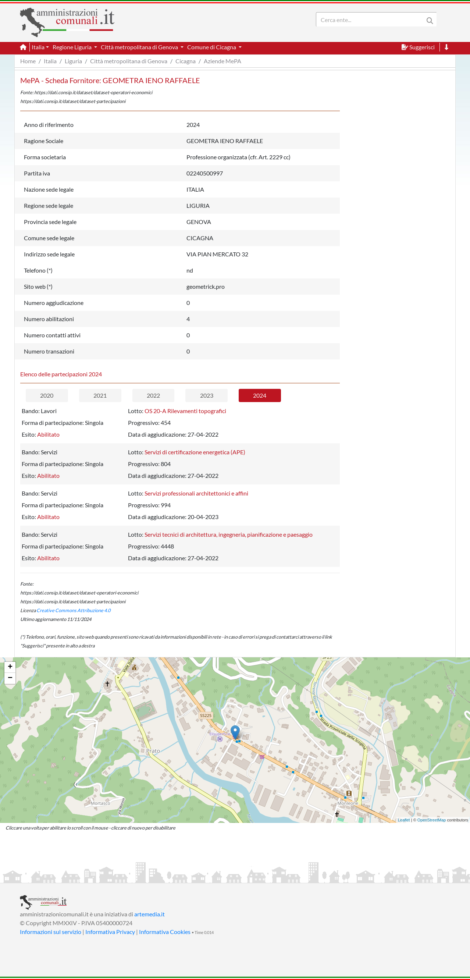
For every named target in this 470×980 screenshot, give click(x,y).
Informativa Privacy (110, 932)
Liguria (73, 61)
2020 (47, 395)
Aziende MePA (222, 61)
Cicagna (186, 61)
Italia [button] (38, 47)
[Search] (371, 19)
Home (28, 61)
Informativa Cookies (165, 932)
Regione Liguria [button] (73, 47)
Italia (50, 61)
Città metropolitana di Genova (129, 61)
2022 (153, 395)
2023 (207, 395)
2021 (100, 395)
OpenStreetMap (432, 820)
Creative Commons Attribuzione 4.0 (73, 610)
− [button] (10, 678)
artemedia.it (149, 914)
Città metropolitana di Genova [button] (140, 47)
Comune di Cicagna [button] (212, 47)
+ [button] (10, 667)
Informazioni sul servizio (51, 932)
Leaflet (404, 820)
